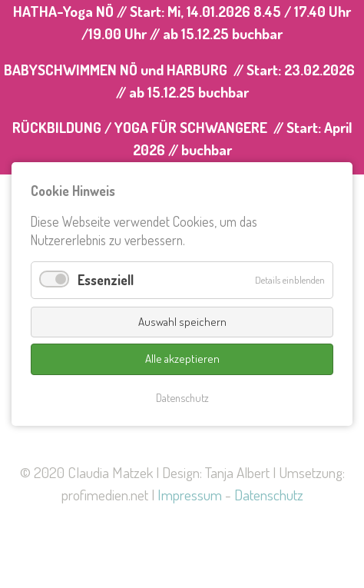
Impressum (190, 495)
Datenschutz (269, 495)
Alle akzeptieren (182, 359)
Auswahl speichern (182, 322)
